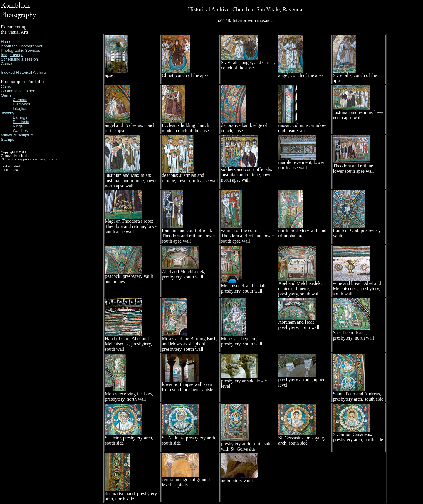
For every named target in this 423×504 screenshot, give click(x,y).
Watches (20, 131)
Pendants (21, 122)
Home (6, 42)
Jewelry (7, 113)
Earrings (20, 117)
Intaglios (20, 109)
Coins (6, 86)
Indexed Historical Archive (23, 72)
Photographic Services (20, 50)
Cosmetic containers (19, 91)
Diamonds (21, 104)
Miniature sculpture (17, 135)
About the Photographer (22, 46)
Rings (18, 126)
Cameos (20, 100)
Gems (6, 95)
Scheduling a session (19, 59)
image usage (49, 159)
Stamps (7, 139)
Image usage (12, 55)
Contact (8, 64)
